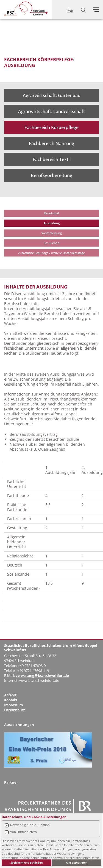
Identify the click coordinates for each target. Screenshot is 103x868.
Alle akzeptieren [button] (77, 862)
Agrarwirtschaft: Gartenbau (52, 95)
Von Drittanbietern (23, 832)
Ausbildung (51, 223)
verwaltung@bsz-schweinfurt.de (42, 675)
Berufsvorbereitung (51, 175)
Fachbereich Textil (52, 159)
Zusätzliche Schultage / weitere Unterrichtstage (51, 253)
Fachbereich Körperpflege (51, 127)
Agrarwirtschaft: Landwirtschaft (51, 111)
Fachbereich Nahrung (51, 143)
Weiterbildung (52, 233)
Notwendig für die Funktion (30, 825)
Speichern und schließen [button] (27, 862)
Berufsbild (52, 213)
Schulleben (51, 243)
